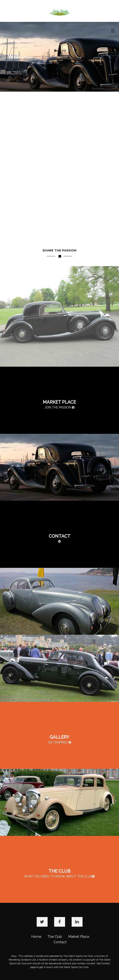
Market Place (79, 937)
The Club (55, 937)
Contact (60, 942)
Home (36, 937)
